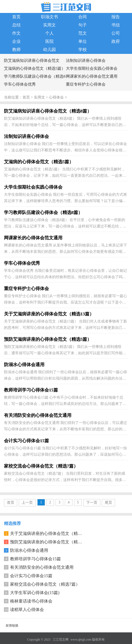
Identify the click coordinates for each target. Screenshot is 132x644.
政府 (116, 41)
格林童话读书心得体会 (31, 601)
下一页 (92, 503)
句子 (83, 25)
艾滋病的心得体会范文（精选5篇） (35, 68)
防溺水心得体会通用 (29, 550)
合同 (83, 17)
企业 (16, 41)
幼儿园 (49, 50)
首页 (16, 17)
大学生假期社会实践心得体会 (92, 68)
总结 (16, 25)
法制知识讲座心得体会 (86, 60)
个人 (49, 33)
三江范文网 (61, 640)
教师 (16, 50)
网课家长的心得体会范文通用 (92, 76)
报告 (116, 17)
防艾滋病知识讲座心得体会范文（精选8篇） (32, 61)
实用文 (49, 25)
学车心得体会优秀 (20, 84)
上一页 (27, 503)
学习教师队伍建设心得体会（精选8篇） (35, 77)
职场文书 (49, 17)
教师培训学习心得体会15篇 (35, 559)
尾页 (108, 503)
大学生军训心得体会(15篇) (35, 593)
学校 (83, 50)
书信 (116, 25)
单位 (83, 41)
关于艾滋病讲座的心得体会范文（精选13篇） (52, 533)
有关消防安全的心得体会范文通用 (42, 567)
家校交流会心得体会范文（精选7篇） (45, 584)
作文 (16, 33)
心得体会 (56, 98)
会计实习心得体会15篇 (31, 576)
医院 (49, 41)
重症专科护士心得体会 (86, 84)
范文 (83, 33)
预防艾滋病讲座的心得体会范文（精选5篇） (51, 542)
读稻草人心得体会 (27, 610)
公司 (116, 33)
